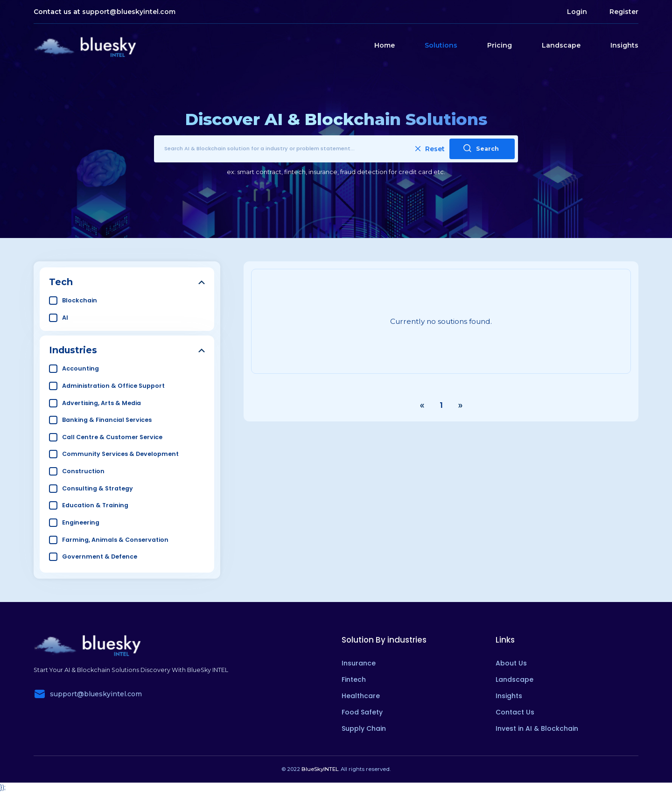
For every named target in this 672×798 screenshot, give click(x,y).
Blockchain (80, 300)
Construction (83, 471)
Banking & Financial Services (107, 420)
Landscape (561, 45)
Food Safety (362, 712)
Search (481, 148)
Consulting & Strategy (98, 488)
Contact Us (515, 712)
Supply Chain (364, 728)
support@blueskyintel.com (129, 12)
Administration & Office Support (113, 386)
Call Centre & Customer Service (112, 437)
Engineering (81, 522)
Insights (624, 45)
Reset (430, 149)
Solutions (441, 45)
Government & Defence (100, 556)
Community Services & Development (120, 454)
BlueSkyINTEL (320, 769)
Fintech (354, 679)
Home (385, 45)
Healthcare (361, 696)
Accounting (80, 368)
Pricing (500, 45)
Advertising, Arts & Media (101, 403)
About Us (511, 663)
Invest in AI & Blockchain (537, 728)
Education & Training (95, 505)
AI (65, 318)
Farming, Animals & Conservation (115, 540)
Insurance (359, 663)
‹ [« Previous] (422, 406)
